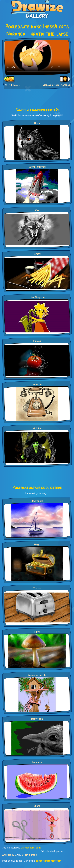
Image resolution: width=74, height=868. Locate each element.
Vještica (37, 428)
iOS (14, 855)
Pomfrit (37, 254)
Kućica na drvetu (37, 675)
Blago (37, 545)
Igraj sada (36, 848)
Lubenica (37, 762)
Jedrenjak (37, 501)
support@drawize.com (48, 861)
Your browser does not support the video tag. (37, 57)
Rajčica (37, 341)
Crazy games (29, 855)
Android (7, 855)
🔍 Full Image (12, 85)
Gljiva (37, 632)
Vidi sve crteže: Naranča (56, 85)
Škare (37, 806)
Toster (37, 588)
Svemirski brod (37, 167)
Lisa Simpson (37, 297)
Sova (37, 123)
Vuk (37, 210)
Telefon (37, 385)
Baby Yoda (37, 719)
